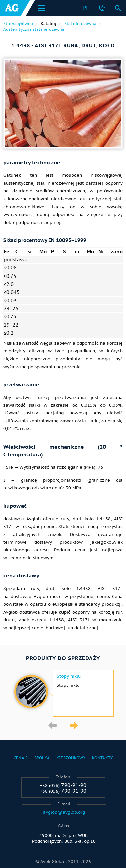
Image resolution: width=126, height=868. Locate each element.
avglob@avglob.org (64, 812)
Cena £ (21, 758)
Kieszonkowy (71, 758)
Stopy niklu (69, 676)
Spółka (42, 758)
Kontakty (102, 758)
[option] (63, 693)
